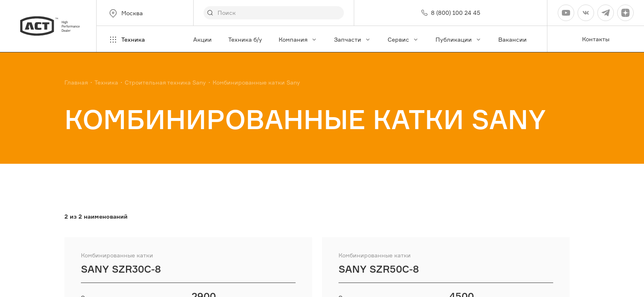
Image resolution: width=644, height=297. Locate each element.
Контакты (596, 39)
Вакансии (513, 39)
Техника (127, 40)
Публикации (459, 39)
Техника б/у (245, 39)
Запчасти (353, 39)
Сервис (403, 39)
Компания (298, 39)
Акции (202, 39)
